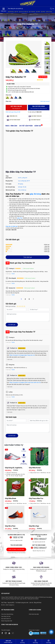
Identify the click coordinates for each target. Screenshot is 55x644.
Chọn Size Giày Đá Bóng (7, 614)
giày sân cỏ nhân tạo (24, 12)
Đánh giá (38, 126)
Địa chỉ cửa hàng (39, 107)
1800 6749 (18, 537)
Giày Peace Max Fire (36, 498)
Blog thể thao (38, 603)
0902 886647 (40, 539)
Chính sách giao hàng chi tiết (13, 112)
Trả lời (13, 274)
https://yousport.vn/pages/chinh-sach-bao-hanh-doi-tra (25, 382)
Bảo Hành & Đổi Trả (6, 619)
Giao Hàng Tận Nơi (6, 616)
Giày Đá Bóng (22, 27)
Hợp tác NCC (11, 603)
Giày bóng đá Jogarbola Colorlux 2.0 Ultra (13, 468)
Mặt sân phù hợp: (10, 190)
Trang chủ (10, 27)
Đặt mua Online (16, 107)
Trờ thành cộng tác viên (22, 603)
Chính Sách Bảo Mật (34, 614)
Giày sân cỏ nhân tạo (32, 27)
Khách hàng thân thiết (7, 621)
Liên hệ (31, 603)
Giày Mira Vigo (34, 526)
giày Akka (43, 12)
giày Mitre (38, 12)
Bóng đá (15, 27)
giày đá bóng (11, 12)
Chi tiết (26, 126)
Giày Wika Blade (11, 498)
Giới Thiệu (4, 603)
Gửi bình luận (12, 436)
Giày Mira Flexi (10, 526)
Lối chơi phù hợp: (10, 187)
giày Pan (16, 12)
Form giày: (9, 184)
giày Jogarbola (32, 12)
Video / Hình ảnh (11, 126)
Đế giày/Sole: (9, 181)
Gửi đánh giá (12, 325)
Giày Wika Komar (35, 468)
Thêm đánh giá (28, 257)
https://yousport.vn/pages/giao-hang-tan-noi (22, 355)
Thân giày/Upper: (9, 177)
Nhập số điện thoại (16, 550)
